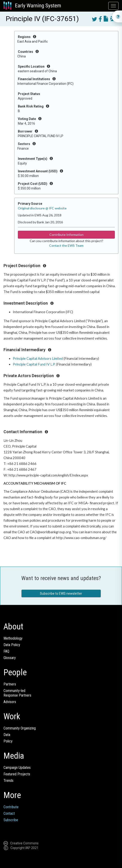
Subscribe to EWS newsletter (61, 593)
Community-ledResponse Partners (17, 693)
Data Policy (12, 645)
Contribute (11, 807)
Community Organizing (20, 728)
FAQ (6, 651)
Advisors (10, 702)
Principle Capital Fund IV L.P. (34, 364)
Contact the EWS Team (66, 245)
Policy (8, 741)
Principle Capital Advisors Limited (38, 358)
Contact (9, 813)
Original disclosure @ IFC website (42, 208)
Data (7, 735)
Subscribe (11, 820)
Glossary (10, 658)
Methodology (13, 638)
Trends (8, 781)
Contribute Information (66, 235)
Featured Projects (17, 774)
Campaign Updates (17, 768)
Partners (10, 684)
